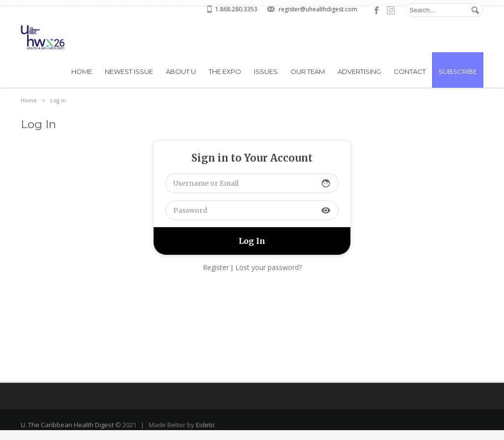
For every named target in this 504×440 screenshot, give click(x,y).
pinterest (391, 10)
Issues (266, 71)
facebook (377, 10)
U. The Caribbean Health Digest (67, 435)
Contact (410, 71)
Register (216, 267)
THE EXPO (225, 71)
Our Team (308, 71)
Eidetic (205, 435)
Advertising (359, 71)
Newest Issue (129, 71)
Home (82, 71)
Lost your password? (268, 267)
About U (181, 71)
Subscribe (458, 71)
